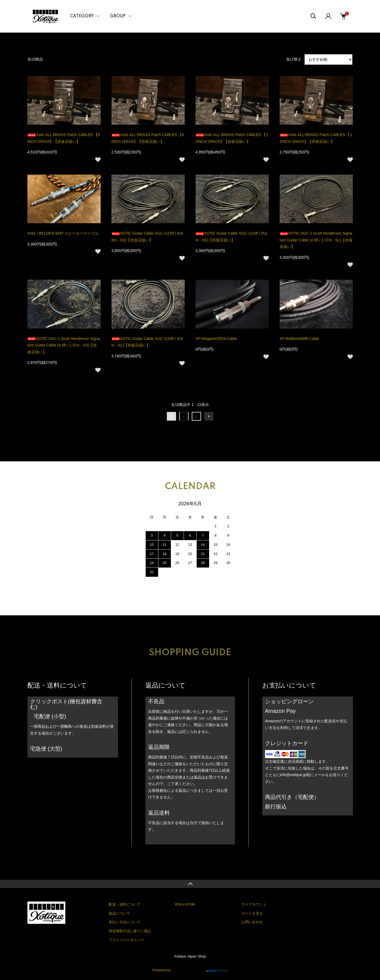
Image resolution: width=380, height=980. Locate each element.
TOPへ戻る (190, 884)
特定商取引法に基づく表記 (130, 931)
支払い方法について (125, 922)
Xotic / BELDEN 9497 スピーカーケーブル (63, 233)
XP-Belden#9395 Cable (299, 339)
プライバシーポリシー (126, 940)
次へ (209, 416)
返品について (119, 913)
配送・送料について (125, 904)
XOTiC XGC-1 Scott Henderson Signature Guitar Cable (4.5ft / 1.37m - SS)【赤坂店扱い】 (64, 345)
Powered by (190, 967)
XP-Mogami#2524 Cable (216, 339)
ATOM (190, 904)
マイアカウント (254, 904)
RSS (179, 904)
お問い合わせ (252, 922)
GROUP (118, 16)
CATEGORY (82, 16)
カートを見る (252, 913)
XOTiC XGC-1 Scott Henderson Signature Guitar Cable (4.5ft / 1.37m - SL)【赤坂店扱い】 (316, 240)
